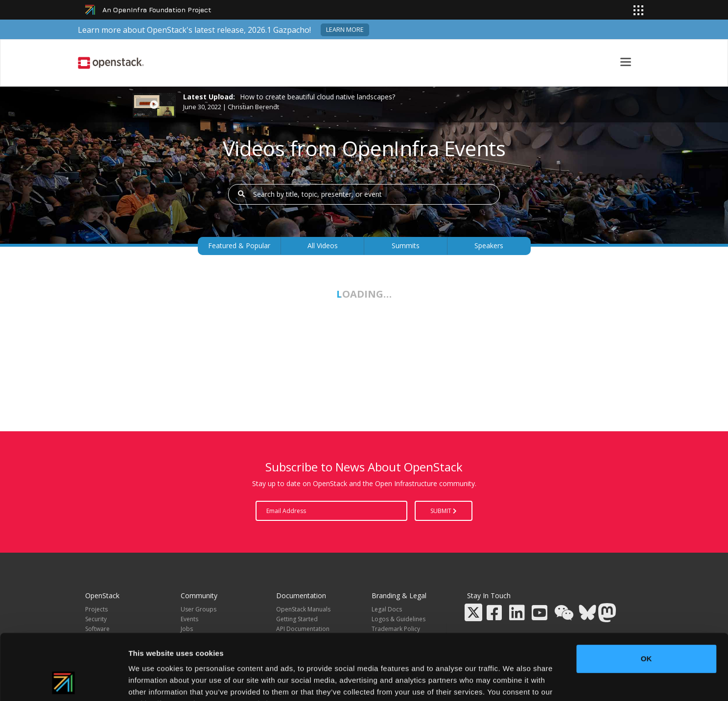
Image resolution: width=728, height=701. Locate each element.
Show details (514, 682)
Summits (406, 245)
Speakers (489, 245)
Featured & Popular (239, 245)
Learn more (345, 30)
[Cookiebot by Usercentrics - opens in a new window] (63, 682)
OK (646, 597)
